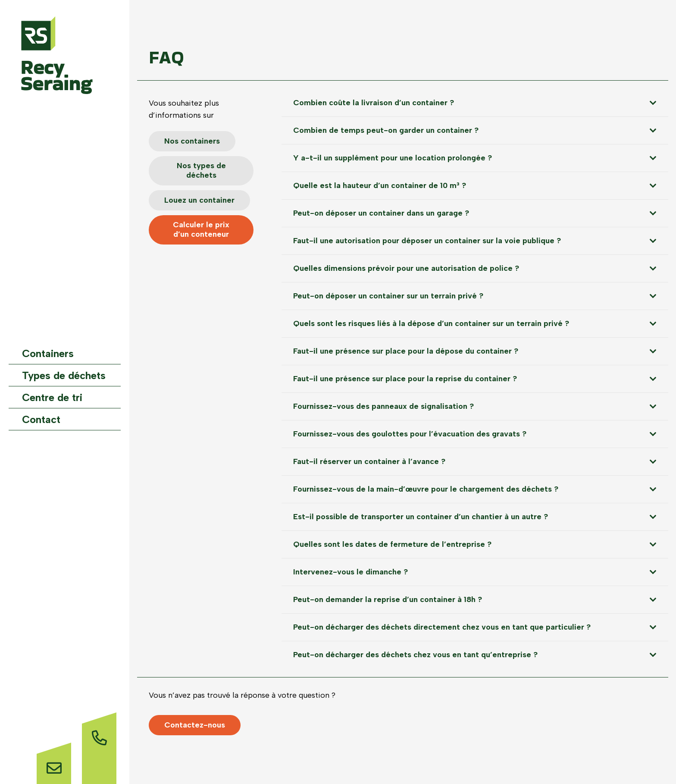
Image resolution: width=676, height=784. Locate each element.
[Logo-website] (57, 55)
